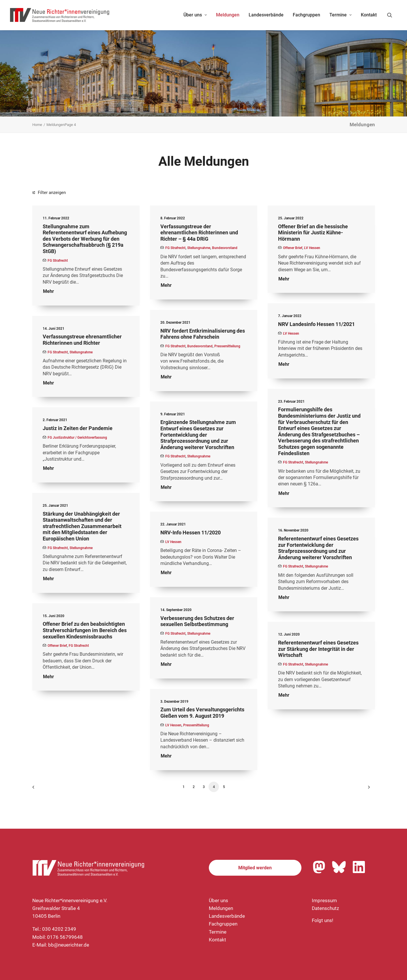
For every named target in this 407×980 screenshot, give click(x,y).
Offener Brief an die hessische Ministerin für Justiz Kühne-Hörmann (313, 233)
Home (37, 125)
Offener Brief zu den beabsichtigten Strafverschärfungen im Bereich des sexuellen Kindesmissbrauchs (85, 630)
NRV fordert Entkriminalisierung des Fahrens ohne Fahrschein (203, 334)
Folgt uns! (322, 920)
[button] (392, 15)
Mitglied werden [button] (255, 868)
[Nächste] (367, 789)
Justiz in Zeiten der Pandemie (78, 428)
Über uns (195, 15)
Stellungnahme (199, 248)
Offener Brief (293, 248)
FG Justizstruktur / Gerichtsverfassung (77, 438)
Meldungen (228, 15)
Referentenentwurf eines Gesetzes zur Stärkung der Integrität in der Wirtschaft (318, 649)
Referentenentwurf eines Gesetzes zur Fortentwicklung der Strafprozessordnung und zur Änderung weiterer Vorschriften (318, 548)
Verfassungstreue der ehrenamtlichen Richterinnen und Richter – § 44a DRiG (199, 233)
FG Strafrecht (58, 261)
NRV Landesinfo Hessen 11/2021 (316, 324)
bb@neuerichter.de (69, 945)
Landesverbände (266, 15)
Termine (341, 15)
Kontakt (369, 15)
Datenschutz (325, 908)
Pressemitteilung (227, 346)
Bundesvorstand (225, 248)
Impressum (324, 900)
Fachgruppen (306, 15)
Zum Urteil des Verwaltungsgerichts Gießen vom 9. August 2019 (202, 713)
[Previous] (40, 789)
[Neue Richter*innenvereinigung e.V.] (60, 15)
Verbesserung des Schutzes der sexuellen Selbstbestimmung (197, 621)
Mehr (48, 291)
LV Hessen (312, 248)
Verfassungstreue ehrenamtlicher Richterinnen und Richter (82, 340)
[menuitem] (195, 15)
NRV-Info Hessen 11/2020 (191, 533)
